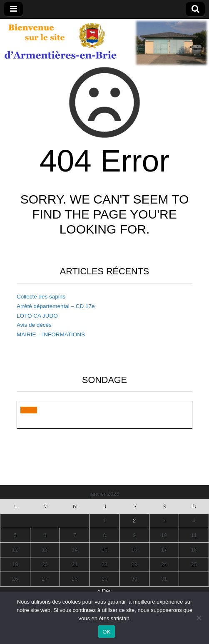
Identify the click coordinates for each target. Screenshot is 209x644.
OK (106, 632)
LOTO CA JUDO (37, 316)
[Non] (199, 618)
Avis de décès (34, 325)
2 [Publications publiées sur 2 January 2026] (134, 521)
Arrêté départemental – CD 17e (56, 306)
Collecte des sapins (41, 297)
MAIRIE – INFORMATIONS (51, 334)
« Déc (104, 591)
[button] (29, 410)
